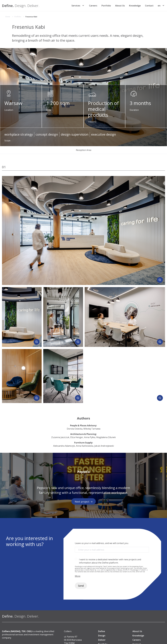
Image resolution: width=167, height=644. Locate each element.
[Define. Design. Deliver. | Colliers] (21, 6)
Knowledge (135, 6)
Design (102, 636)
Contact (149, 6)
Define (102, 631)
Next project (84, 502)
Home (8, 17)
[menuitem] (159, 6)
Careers (93, 6)
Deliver (102, 640)
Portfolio (106, 6)
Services (76, 6)
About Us (120, 6)
